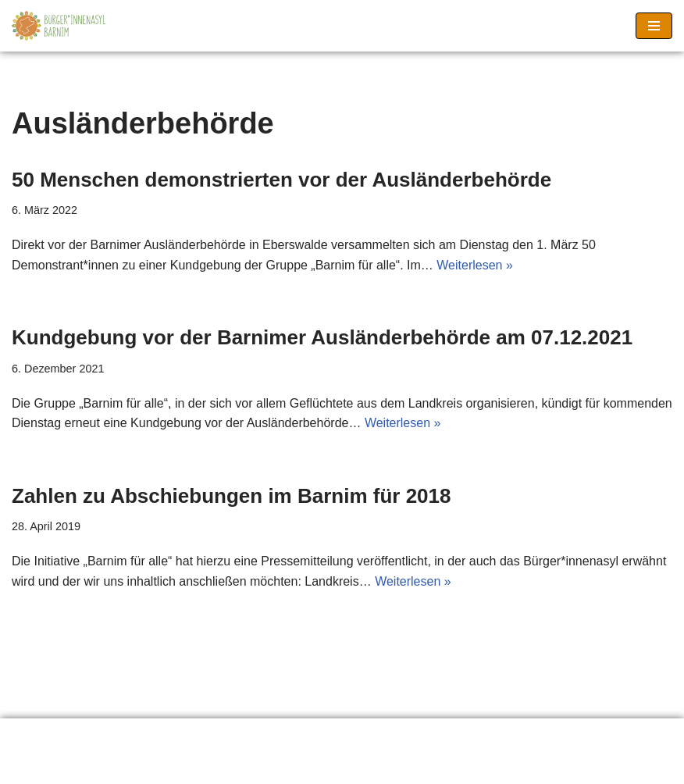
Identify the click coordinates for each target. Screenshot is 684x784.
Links (132, 735)
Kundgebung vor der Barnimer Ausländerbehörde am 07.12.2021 (322, 337)
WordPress (406, 767)
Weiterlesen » (475, 265)
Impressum (304, 735)
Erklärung (51, 735)
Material (210, 735)
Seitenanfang (412, 735)
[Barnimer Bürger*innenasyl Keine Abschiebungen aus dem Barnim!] (59, 26)
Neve (262, 767)
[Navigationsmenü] (654, 26)
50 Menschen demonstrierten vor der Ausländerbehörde (281, 180)
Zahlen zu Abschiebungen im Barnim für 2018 (231, 496)
